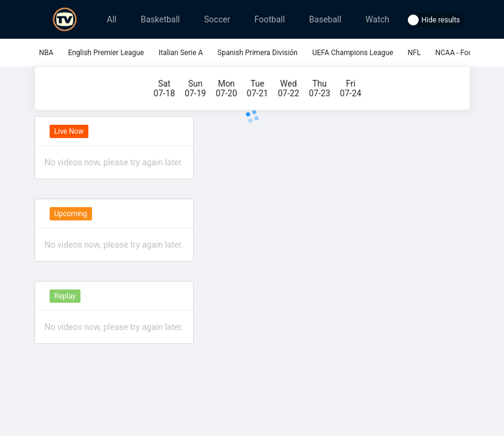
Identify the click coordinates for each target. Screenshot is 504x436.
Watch (377, 19)
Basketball (160, 19)
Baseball (325, 19)
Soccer (217, 19)
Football (269, 19)
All (112, 19)
